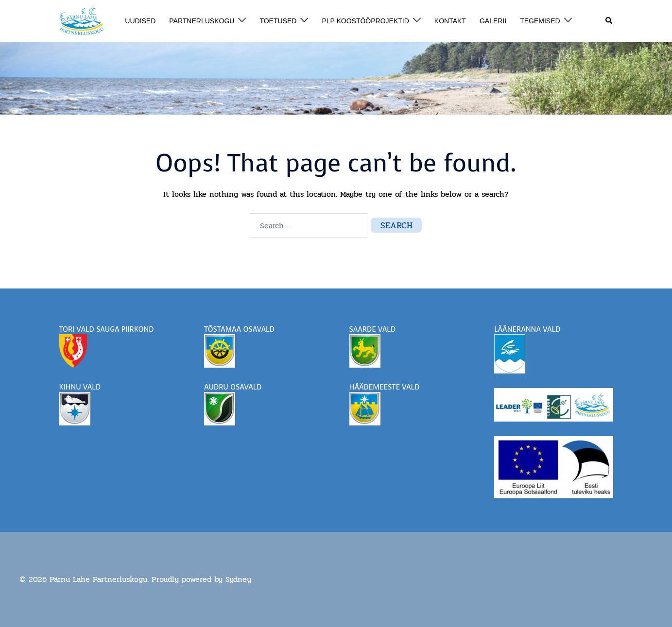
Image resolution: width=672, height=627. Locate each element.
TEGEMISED (540, 21)
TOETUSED (278, 21)
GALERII (493, 21)
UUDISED (140, 21)
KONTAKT (450, 21)
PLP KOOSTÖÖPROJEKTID (365, 21)
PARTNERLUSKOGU (202, 21)
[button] (609, 21)
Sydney (238, 579)
